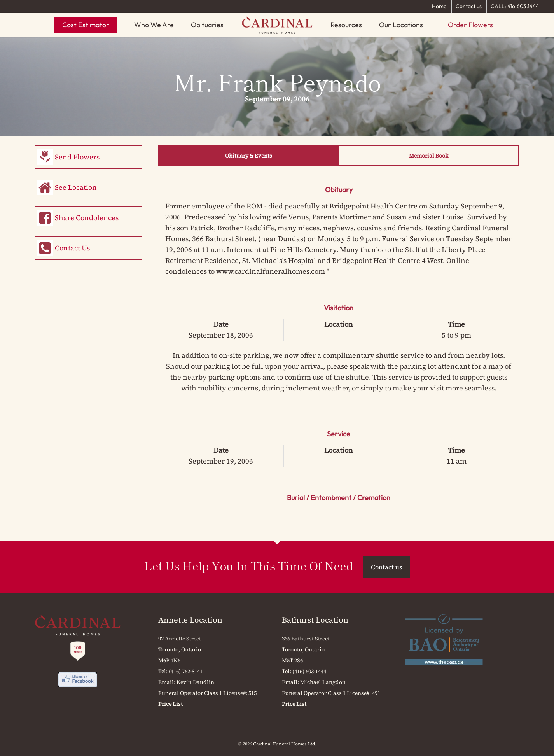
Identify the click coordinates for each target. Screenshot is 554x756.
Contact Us (72, 248)
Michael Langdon (323, 682)
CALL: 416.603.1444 (515, 6)
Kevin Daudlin (195, 682)
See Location (76, 187)
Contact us (469, 6)
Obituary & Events (249, 156)
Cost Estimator (86, 25)
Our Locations (401, 25)
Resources (346, 25)
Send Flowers (77, 157)
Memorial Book (429, 156)
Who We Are (154, 25)
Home (439, 6)
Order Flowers (470, 25)
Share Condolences (87, 218)
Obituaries (207, 25)
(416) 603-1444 (309, 671)
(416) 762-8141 (186, 671)
